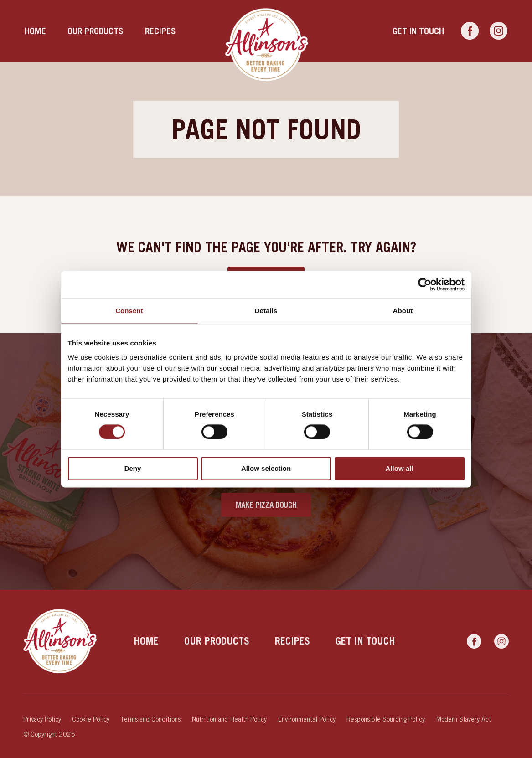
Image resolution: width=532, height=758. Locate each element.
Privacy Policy (42, 719)
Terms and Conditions (150, 719)
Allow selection (266, 468)
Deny (133, 468)
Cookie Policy (91, 719)
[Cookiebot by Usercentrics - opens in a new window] (425, 284)
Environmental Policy (307, 719)
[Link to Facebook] (470, 31)
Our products (96, 31)
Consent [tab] (129, 311)
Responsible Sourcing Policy (386, 719)
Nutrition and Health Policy (229, 719)
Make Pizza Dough (266, 505)
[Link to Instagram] (498, 31)
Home (35, 31)
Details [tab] (266, 311)
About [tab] (403, 311)
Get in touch (418, 31)
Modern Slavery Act (463, 719)
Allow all (400, 468)
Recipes (160, 31)
